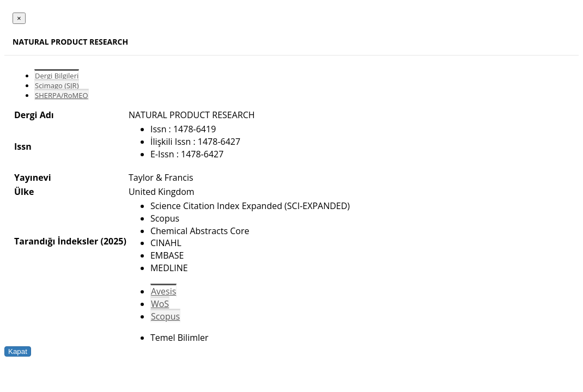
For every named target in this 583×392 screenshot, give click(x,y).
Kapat (18, 351)
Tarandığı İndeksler (56, 241)
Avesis (163, 291)
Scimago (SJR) (57, 85)
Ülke (24, 192)
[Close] (19, 18)
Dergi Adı (34, 115)
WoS (160, 304)
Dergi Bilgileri (57, 76)
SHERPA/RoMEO (62, 95)
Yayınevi (33, 177)
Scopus (165, 316)
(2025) (113, 241)
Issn (23, 146)
